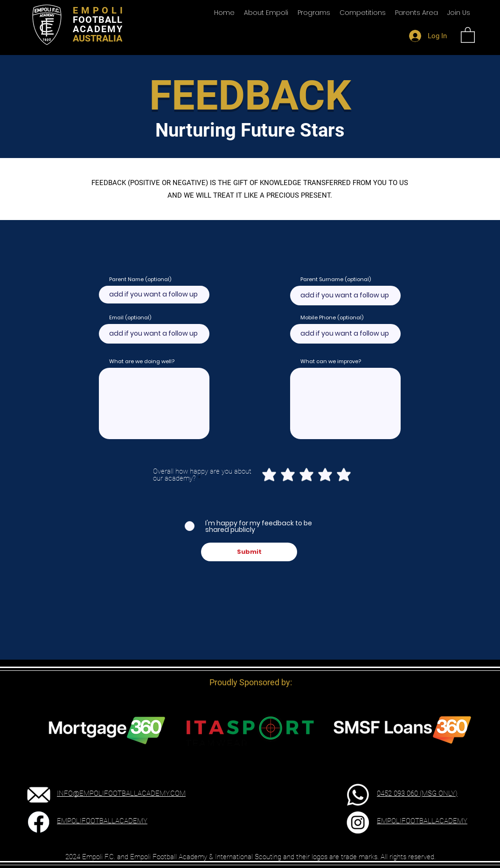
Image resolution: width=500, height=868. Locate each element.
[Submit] (249, 552)
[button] (417, 13)
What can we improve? (331, 362)
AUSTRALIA (97, 38)
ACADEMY (98, 29)
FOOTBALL (98, 20)
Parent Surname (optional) (336, 279)
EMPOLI (99, 10)
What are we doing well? (142, 362)
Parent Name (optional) (140, 279)
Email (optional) (130, 318)
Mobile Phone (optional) (332, 318)
